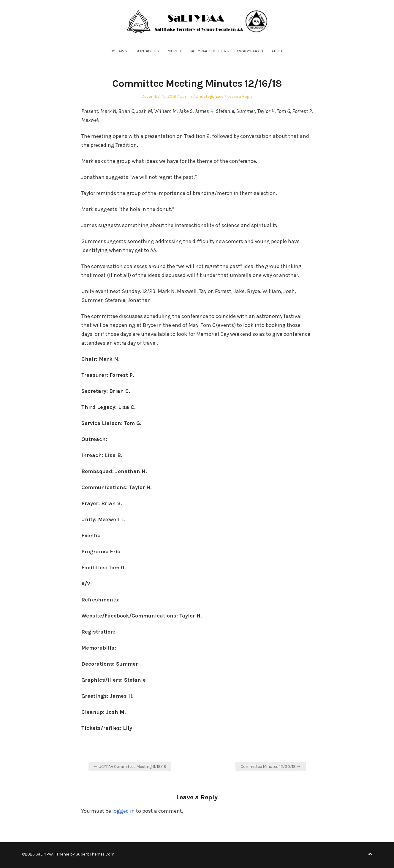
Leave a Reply (240, 96)
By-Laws (119, 51)
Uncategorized (210, 96)
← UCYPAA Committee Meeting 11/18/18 (130, 767)
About (278, 51)
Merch (174, 51)
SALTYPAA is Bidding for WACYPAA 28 (226, 51)
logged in (124, 811)
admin (186, 96)
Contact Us (147, 51)
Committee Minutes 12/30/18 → (271, 767)
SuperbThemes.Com (95, 854)
